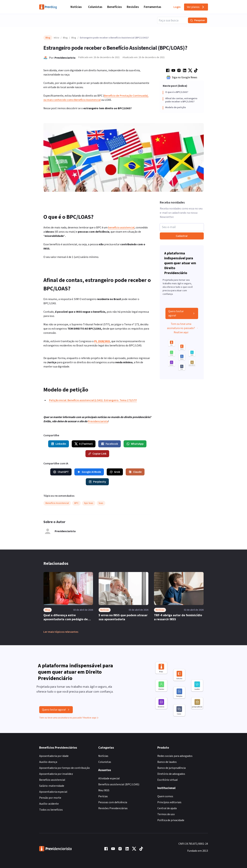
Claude (135, 472)
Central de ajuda (167, 808)
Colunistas (95, 7)
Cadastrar (182, 236)
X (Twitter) (84, 444)
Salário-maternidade (52, 786)
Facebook (110, 444)
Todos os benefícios (51, 810)
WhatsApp (135, 444)
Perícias (103, 796)
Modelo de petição (176, 108)
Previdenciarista (65, 58)
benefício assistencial (121, 228)
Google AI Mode (89, 472)
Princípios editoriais (169, 802)
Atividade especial (109, 778)
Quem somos (165, 796)
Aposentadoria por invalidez (56, 774)
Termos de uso (166, 814)
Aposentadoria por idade (54, 756)
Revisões (133, 7)
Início (57, 38)
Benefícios (115, 7)
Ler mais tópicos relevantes (61, 632)
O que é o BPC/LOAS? (177, 92)
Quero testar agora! (182, 315)
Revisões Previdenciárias (113, 808)
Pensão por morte (50, 798)
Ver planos (196, 7)
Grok (115, 472)
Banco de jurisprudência (171, 768)
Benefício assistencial (52, 780)
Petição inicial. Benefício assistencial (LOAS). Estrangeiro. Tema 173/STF (93, 400)
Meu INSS (104, 790)
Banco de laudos (167, 762)
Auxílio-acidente (49, 804)
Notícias (76, 7)
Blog (65, 38)
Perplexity (97, 482)
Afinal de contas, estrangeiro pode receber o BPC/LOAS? (181, 100)
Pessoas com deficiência (113, 802)
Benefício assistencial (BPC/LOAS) (119, 784)
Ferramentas (153, 7)
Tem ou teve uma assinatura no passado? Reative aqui (182, 330)
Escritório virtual (168, 780)
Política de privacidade (171, 820)
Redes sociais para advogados (175, 756)
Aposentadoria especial (53, 792)
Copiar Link (97, 454)
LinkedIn (59, 444)
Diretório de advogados (171, 774)
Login (177, 7)
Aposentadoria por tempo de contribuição (65, 768)
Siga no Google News (182, 77)
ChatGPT (61, 472)
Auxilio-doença (48, 762)
